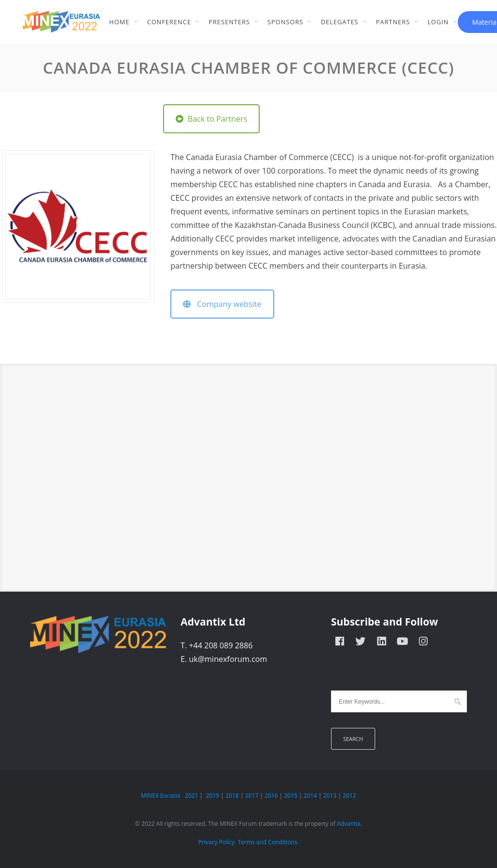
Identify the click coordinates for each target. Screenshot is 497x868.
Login (438, 22)
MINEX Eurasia (160, 796)
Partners (393, 22)
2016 (271, 796)
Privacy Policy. (217, 842)
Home (119, 22)
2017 (252, 796)
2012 (349, 796)
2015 (290, 796)
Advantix (349, 824)
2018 (232, 796)
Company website (222, 304)
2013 (330, 796)
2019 (212, 796)
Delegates (340, 22)
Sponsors (285, 22)
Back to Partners (211, 119)
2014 (310, 796)
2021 (191, 796)
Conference (169, 22)
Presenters (229, 22)
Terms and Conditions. (268, 842)
